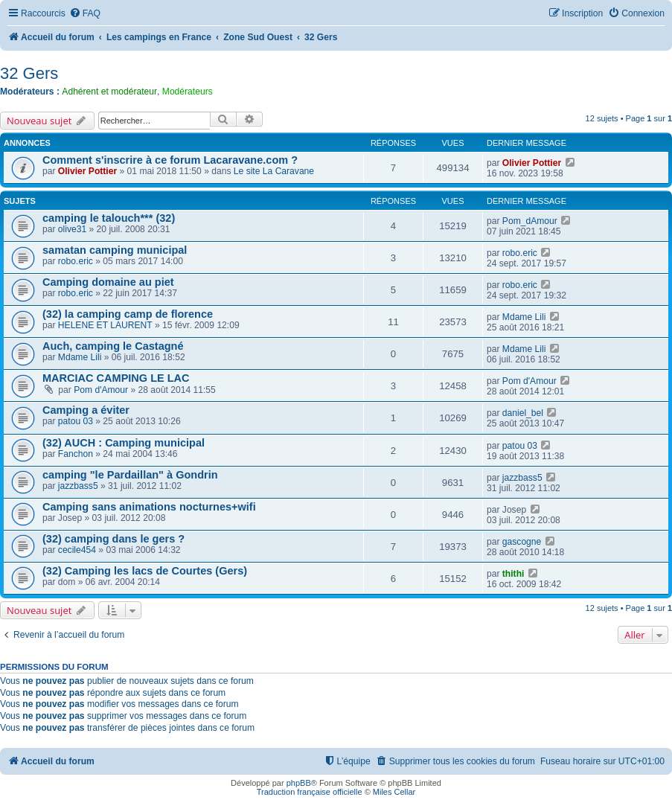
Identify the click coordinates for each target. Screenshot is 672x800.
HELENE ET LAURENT (105, 325)
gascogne (522, 542)
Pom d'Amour (101, 390)
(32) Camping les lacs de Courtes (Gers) (145, 571)
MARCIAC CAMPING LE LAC (116, 378)
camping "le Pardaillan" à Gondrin (130, 475)
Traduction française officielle (310, 792)
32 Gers (29, 73)
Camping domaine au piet (108, 282)
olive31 (72, 229)
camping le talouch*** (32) (109, 218)
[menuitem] (85, 14)
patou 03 (76, 421)
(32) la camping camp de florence (128, 314)
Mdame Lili (524, 317)
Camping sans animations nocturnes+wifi (149, 507)
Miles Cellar (394, 792)
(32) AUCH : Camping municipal (124, 443)
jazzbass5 (78, 486)
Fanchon (76, 454)
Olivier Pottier (87, 171)
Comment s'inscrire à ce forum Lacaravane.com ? (170, 160)
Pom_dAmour (530, 221)
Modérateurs (188, 92)
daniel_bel (523, 413)
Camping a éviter (86, 410)
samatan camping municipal (115, 250)
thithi (513, 574)
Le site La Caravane (274, 171)
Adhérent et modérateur (109, 92)
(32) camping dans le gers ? (113, 539)
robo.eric (76, 261)
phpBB (299, 783)
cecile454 (77, 550)
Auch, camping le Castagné (113, 346)
